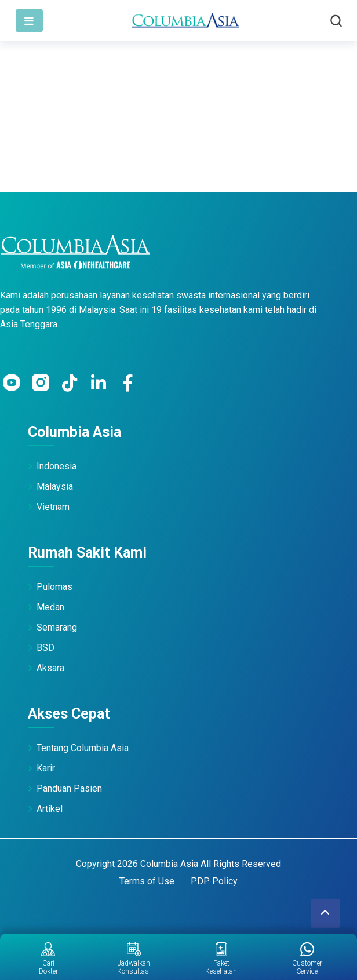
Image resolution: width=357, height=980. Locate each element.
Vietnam (53, 507)
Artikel (50, 809)
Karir (46, 768)
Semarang (57, 627)
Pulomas (54, 587)
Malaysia (55, 487)
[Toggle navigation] (29, 21)
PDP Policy (214, 881)
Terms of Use (147, 881)
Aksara (50, 668)
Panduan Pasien (69, 788)
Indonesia (57, 466)
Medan (50, 607)
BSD (45, 648)
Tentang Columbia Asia (83, 748)
